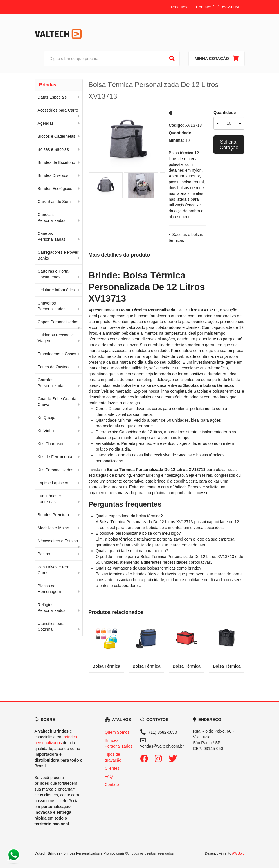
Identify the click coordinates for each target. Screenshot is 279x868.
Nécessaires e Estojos (58, 541)
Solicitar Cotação (229, 145)
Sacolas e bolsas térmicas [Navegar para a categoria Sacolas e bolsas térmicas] (217, 391)
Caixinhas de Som (54, 202)
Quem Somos (117, 732)
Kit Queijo (47, 418)
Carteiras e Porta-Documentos (54, 274)
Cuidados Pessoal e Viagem (56, 338)
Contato (112, 784)
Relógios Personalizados (52, 608)
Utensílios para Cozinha (51, 626)
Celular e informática (56, 290)
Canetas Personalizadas (52, 236)
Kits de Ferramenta (55, 457)
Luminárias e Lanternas (49, 499)
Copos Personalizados (58, 322)
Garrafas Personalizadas (52, 383)
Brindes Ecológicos (55, 189)
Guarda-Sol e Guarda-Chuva (58, 402)
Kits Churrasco (51, 444)
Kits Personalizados (56, 470)
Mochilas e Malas (53, 528)
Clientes (112, 768)
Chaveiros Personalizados (52, 306)
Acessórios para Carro (58, 110)
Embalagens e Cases (57, 354)
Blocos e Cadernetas (57, 136)
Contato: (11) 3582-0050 (218, 7)
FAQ (109, 776)
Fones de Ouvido (53, 367)
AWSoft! (238, 853)
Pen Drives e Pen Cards (54, 570)
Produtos (179, 7)
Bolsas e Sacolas (53, 149)
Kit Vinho (46, 431)
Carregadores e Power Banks (58, 255)
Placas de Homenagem (49, 589)
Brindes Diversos (53, 175)
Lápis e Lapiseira (53, 483)
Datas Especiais (52, 97)
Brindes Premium (53, 515)
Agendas (46, 123)
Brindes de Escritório (56, 162)
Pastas (44, 554)
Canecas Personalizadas (52, 218)
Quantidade (225, 113)
